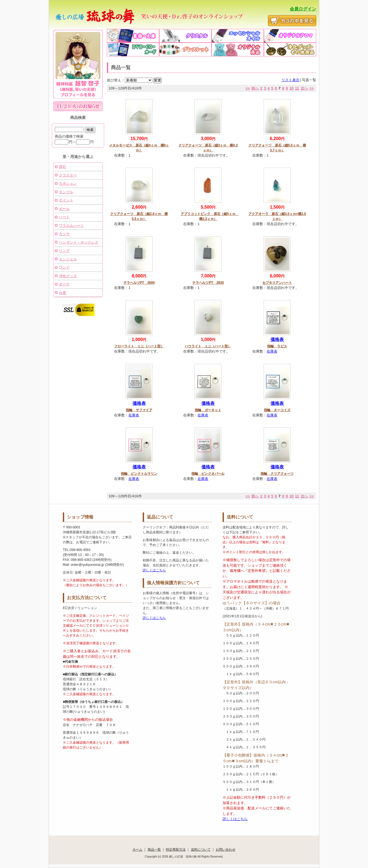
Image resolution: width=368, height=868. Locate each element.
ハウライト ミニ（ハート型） (208, 346)
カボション (68, 183)
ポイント (66, 200)
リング (64, 251)
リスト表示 (290, 80)
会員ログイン (303, 9)
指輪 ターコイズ (277, 410)
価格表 (277, 339)
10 (291, 88)
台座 (63, 293)
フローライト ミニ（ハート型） (139, 346)
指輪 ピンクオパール (208, 474)
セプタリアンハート (277, 283)
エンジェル (68, 259)
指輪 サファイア (139, 410)
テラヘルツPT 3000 (139, 283)
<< (248, 88)
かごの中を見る (292, 21)
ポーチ (64, 284)
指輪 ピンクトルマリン (139, 474)
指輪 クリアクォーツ (277, 474)
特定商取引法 (176, 849)
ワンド (64, 267)
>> (312, 88)
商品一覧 (154, 849)
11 (297, 88)
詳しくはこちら (154, 570)
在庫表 (272, 351)
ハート (64, 217)
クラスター (68, 175)
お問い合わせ (226, 849)
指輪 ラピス (277, 346)
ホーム (137, 849)
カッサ (64, 234)
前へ (255, 88)
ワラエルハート (71, 226)
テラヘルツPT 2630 (208, 283)
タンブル (66, 192)
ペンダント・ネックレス (79, 242)
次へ (304, 88)
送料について (201, 849)
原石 (63, 167)
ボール (64, 209)
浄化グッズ (68, 276)
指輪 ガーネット (208, 410)
